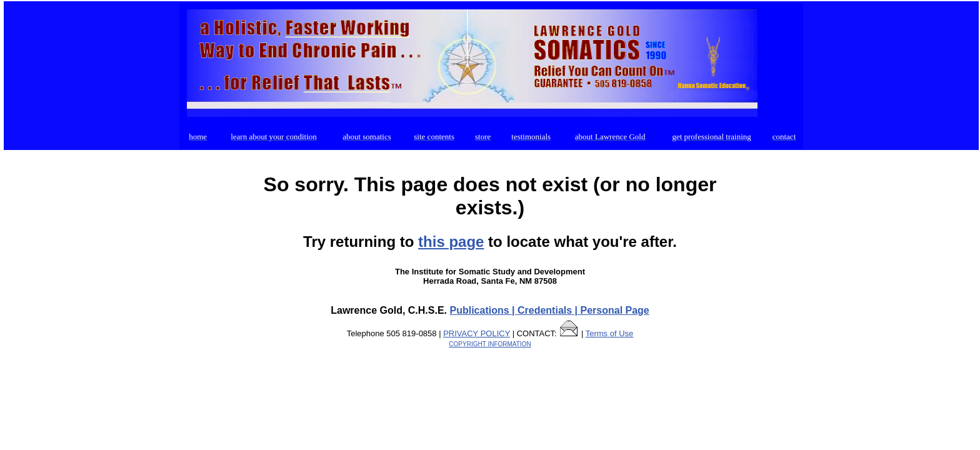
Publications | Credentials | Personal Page (549, 310)
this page (451, 242)
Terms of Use (610, 333)
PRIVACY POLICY (477, 333)
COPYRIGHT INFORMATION (490, 344)
